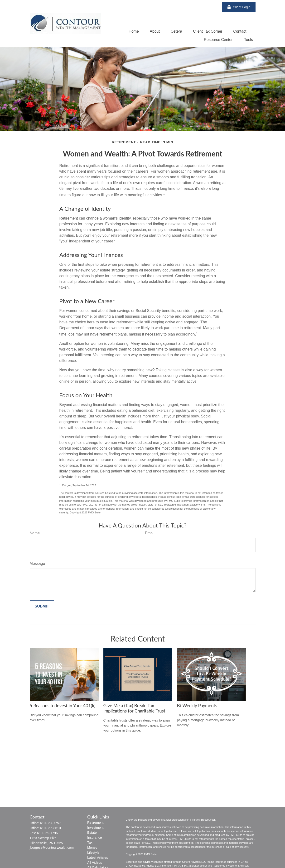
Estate (92, 833)
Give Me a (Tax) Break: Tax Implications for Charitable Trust (134, 708)
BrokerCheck (208, 820)
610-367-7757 (51, 823)
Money (92, 848)
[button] (134, 31)
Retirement (95, 823)
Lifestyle (93, 853)
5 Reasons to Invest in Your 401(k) (63, 706)
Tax (90, 843)
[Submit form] (42, 606)
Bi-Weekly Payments (197, 706)
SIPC (185, 866)
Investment (95, 828)
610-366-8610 (51, 828)
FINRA (176, 866)
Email (150, 533)
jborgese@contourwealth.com (52, 848)
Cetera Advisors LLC (194, 862)
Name (35, 533)
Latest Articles (98, 858)
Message (37, 564)
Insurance (94, 838)
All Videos (95, 863)
